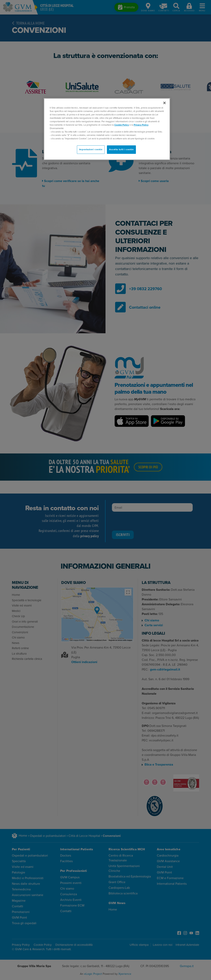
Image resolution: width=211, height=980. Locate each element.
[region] (107, 129)
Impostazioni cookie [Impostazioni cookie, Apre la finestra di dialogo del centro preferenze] (91, 150)
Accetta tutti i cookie (121, 150)
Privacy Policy (141, 125)
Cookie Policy (122, 125)
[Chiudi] (164, 103)
